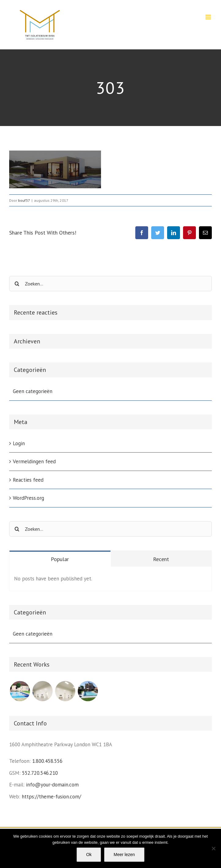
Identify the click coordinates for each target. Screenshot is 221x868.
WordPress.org (28, 498)
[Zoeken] (17, 284)
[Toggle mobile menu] (209, 17)
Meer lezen (124, 855)
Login (19, 443)
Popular (60, 559)
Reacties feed (28, 480)
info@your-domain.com (52, 785)
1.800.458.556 (47, 761)
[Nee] (213, 848)
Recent (161, 559)
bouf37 (24, 200)
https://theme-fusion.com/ (51, 797)
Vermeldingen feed (34, 461)
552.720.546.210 (40, 773)
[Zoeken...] (110, 284)
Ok (89, 855)
